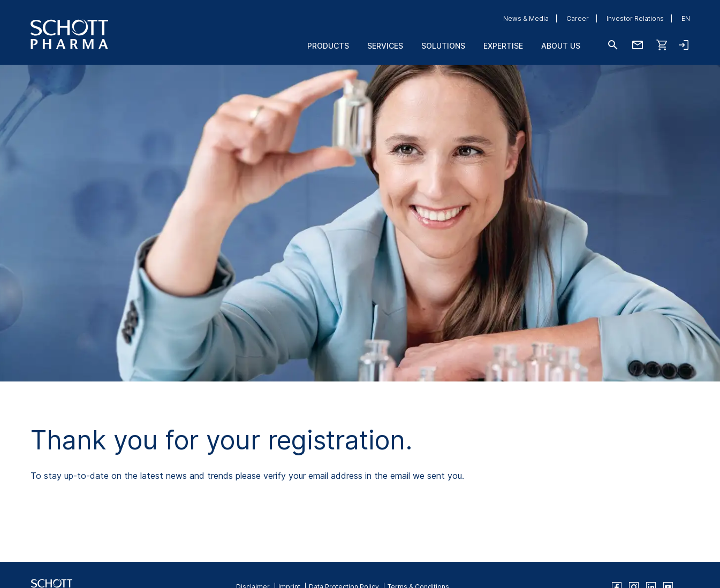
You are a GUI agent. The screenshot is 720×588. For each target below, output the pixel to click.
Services (385, 46)
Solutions (443, 46)
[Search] (613, 45)
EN (686, 18)
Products (328, 46)
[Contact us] (638, 45)
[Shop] (662, 45)
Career (578, 18)
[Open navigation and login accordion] (684, 45)
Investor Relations (635, 18)
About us (561, 46)
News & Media (526, 18)
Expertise (503, 46)
